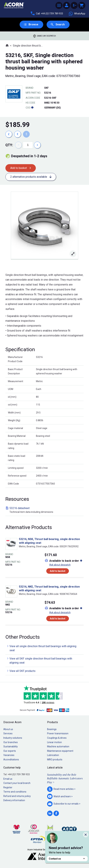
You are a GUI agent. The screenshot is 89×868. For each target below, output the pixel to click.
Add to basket (19, 168)
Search (60, 24)
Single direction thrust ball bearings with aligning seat (28, 46)
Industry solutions (13, 738)
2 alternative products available (29, 177)
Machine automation (58, 746)
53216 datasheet (45, 510)
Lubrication (53, 755)
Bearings (52, 729)
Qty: (9, 145)
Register (8, 787)
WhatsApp (77, 14)
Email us (8, 779)
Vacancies (9, 755)
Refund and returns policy (17, 796)
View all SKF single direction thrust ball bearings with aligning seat (41, 661)
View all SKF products (22, 671)
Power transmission (58, 733)
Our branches (11, 742)
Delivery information (14, 800)
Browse (33, 24)
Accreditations (11, 760)
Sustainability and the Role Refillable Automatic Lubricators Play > (65, 778)
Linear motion (54, 742)
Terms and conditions (15, 792)
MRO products (55, 760)
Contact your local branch (17, 783)
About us (8, 729)
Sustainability (11, 746)
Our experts (10, 751)
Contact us (67, 859)
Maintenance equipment (60, 751)
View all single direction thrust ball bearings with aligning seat (43, 648)
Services (8, 733)
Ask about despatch (60, 565)
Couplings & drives (57, 738)
